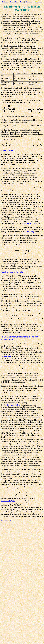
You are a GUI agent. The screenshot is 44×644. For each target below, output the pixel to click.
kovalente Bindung (29, 223)
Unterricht (29, 2)
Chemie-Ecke (14, 2)
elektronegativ (6, 356)
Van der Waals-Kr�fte (12, 405)
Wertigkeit (12, 156)
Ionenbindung (29, 232)
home (2, 520)
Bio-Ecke (5, 2)
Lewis (12, 272)
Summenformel (25, 38)
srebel (38, 2)
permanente (26, 470)
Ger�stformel (13, 130)
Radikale (20, 245)
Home (22, 2)
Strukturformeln (10, 100)
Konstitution (18, 59)
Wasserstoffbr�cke (8, 501)
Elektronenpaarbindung (9, 223)
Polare (4, 337)
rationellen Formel (15, 120)
